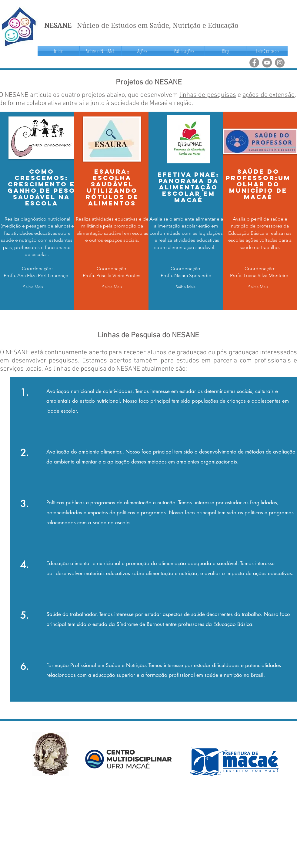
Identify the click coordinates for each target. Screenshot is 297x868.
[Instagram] (280, 63)
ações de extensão (269, 95)
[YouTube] (267, 63)
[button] (100, 51)
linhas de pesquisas (208, 95)
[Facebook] (254, 63)
